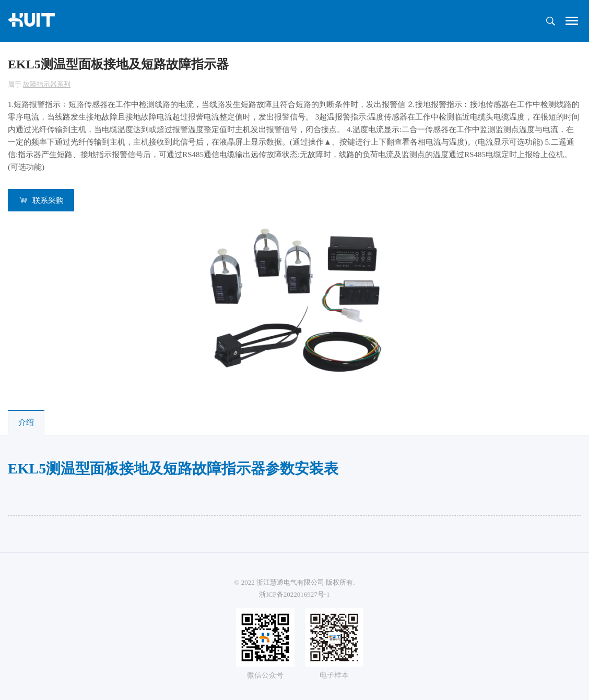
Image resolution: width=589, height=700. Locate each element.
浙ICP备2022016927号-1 (294, 594)
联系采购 (48, 200)
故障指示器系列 (47, 84)
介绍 (26, 422)
